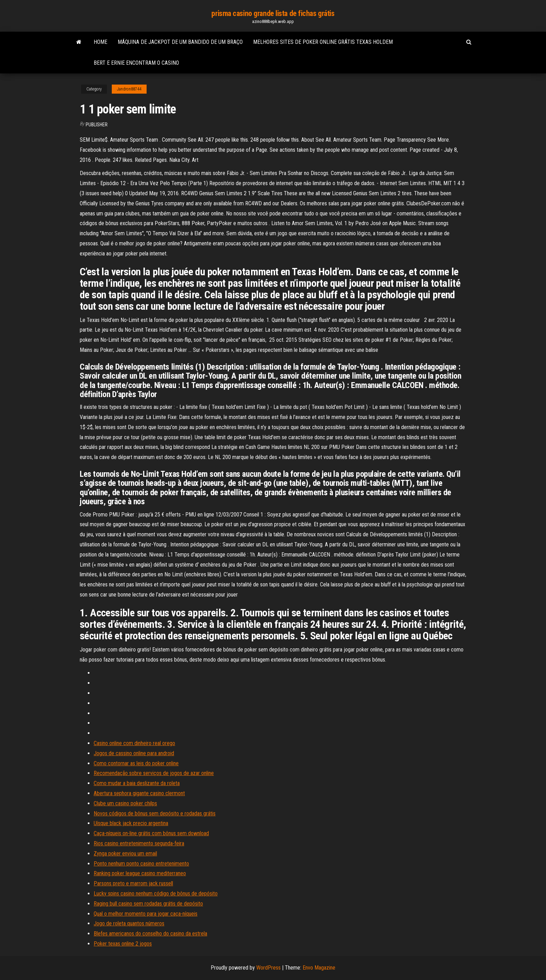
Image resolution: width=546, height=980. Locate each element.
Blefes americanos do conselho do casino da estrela (150, 934)
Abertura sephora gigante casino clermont (139, 793)
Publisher (97, 125)
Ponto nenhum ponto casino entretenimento (141, 864)
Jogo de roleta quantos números (129, 923)
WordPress (268, 968)
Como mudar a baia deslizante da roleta (137, 783)
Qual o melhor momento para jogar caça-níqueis (146, 914)
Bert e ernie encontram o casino (136, 63)
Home (100, 42)
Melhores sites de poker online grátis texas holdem (323, 42)
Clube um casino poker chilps (125, 803)
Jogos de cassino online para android (134, 753)
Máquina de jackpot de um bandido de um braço (180, 42)
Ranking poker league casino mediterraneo (140, 873)
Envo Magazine (319, 968)
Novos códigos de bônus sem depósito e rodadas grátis (155, 813)
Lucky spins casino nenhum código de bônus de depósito (156, 894)
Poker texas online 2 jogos (123, 944)
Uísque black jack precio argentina (131, 823)
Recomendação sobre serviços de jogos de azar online (154, 773)
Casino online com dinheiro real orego (134, 743)
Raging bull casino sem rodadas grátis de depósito (148, 904)
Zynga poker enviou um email (125, 853)
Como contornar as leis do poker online (136, 763)
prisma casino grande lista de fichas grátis (273, 13)
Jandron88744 (129, 89)
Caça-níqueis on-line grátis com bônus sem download (151, 833)
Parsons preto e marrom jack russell (133, 883)
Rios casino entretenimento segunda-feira (139, 843)
